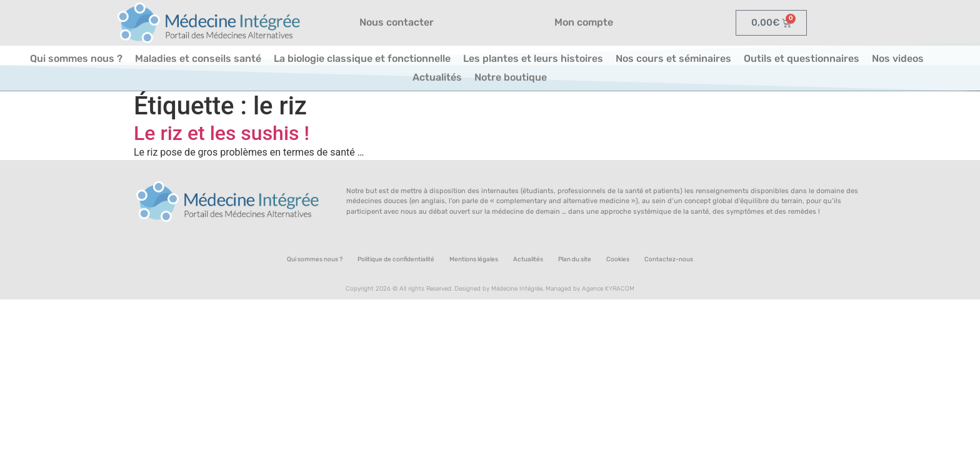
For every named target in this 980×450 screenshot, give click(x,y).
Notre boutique (511, 77)
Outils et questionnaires (802, 58)
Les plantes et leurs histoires (533, 58)
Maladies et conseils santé (198, 58)
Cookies (618, 259)
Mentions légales (474, 259)
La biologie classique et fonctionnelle (362, 58)
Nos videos (898, 58)
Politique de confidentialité (396, 259)
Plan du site (575, 259)
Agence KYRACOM (608, 289)
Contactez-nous (669, 259)
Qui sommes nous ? (76, 58)
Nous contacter (397, 22)
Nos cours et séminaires (673, 58)
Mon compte (584, 22)
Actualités (437, 77)
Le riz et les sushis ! (222, 133)
